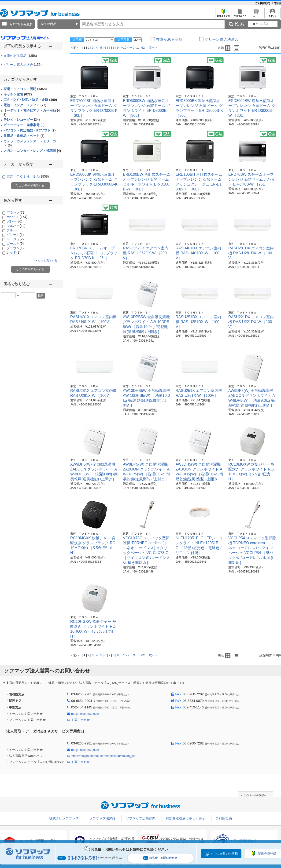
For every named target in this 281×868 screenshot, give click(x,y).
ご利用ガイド (240, 15)
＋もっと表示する (46, 260)
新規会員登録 (223, 15)
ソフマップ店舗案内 (140, 818)
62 (143, 48)
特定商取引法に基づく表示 (185, 818)
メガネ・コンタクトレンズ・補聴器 (32, 151)
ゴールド (15, 244)
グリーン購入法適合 (23, 65)
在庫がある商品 (20, 56)
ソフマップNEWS (102, 818)
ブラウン (16, 248)
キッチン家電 (18, 94)
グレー (14, 221)
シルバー (16, 226)
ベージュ (16, 239)
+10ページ (128, 48)
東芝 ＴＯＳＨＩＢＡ (28, 176)
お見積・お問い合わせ (160, 858)
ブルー (13, 230)
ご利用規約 (263, 3)
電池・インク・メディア (25, 105)
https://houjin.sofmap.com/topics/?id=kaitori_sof (104, 756)
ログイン (272, 15)
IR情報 (276, 3)
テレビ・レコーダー (22, 120)
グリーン (15, 235)
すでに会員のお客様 (224, 854)
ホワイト (17, 217)
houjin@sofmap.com (85, 714)
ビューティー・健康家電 (24, 125)
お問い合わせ (81, 720)
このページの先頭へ (255, 795)
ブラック (16, 212)
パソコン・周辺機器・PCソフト (30, 130)
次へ (152, 48)
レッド (13, 252)
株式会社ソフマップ (64, 818)
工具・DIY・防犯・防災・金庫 (30, 100)
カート (256, 15)
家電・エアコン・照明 (25, 89)
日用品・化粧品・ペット (24, 136)
